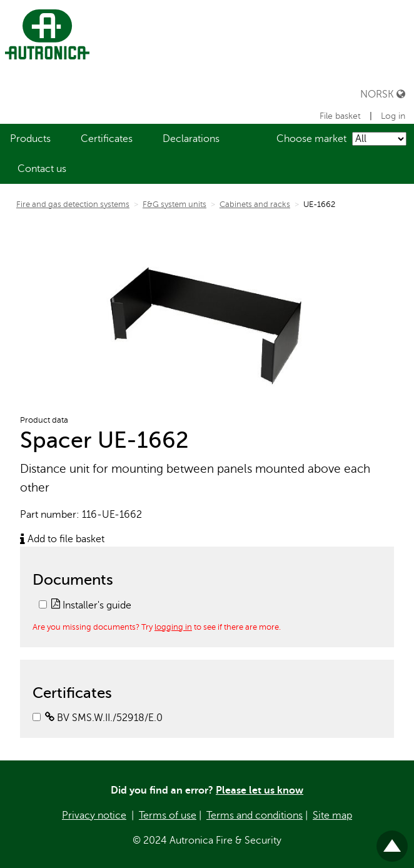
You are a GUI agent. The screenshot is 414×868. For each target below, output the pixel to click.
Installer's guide (91, 605)
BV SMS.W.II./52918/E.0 (104, 718)
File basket (341, 116)
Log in (393, 116)
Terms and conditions (255, 815)
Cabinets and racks (255, 204)
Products (30, 139)
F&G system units (174, 204)
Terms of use (168, 815)
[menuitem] (30, 139)
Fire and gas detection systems (73, 204)
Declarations (191, 139)
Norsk (383, 94)
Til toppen (392, 841)
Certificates (107, 139)
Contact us (42, 169)
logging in (173, 627)
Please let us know (260, 790)
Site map (332, 815)
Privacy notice (94, 815)
